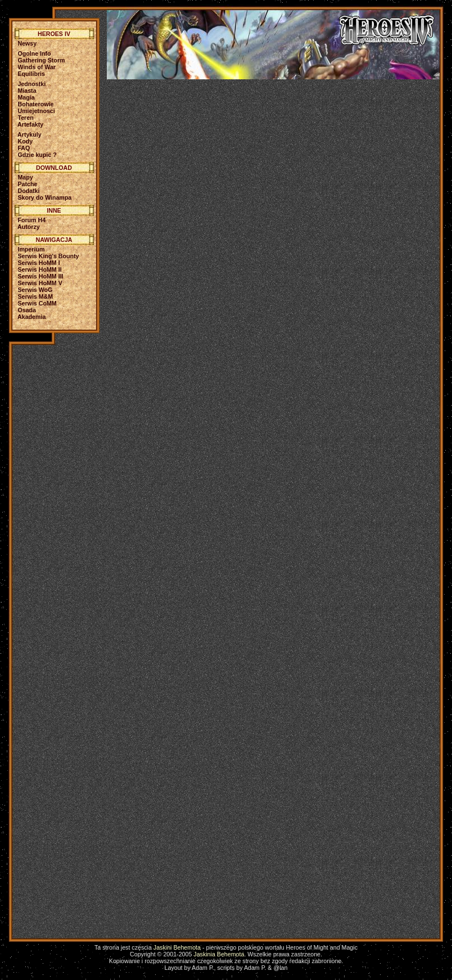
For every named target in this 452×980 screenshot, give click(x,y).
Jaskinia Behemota (219, 954)
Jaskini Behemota (177, 947)
